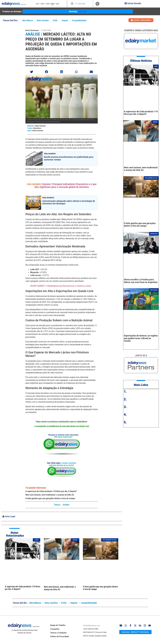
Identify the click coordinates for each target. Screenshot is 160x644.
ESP (37, 4)
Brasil (28, 30)
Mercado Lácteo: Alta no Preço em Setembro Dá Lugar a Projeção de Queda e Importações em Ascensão (61, 41)
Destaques (35, 30)
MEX (43, 4)
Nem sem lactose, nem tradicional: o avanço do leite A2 (50, 495)
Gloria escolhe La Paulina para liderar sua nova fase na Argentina (141, 281)
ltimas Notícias (142, 61)
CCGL (55, 21)
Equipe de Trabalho (58, 625)
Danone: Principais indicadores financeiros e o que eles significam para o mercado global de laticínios (65, 186)
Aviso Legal (10, 516)
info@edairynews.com (91, 625)
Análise (66, 505)
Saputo (65, 21)
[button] (97, 4)
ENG (48, 4)
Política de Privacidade (60, 637)
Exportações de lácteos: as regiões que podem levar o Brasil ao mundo (141, 338)
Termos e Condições (58, 633)
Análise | (34, 34)
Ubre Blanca (28, 21)
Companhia (55, 629)
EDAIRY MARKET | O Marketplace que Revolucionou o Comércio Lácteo (61, 286)
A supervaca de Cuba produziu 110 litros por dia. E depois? (51, 491)
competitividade (79, 21)
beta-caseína (43, 21)
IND (58, 4)
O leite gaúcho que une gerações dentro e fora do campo (50, 498)
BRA (53, 4)
